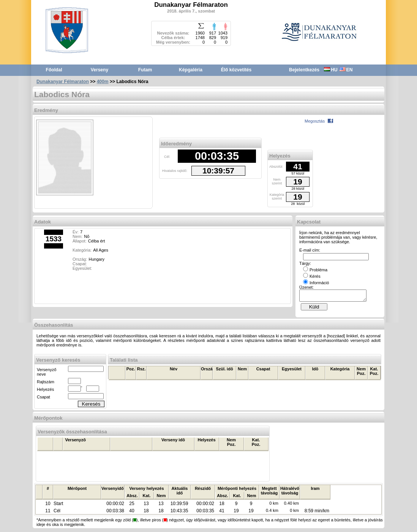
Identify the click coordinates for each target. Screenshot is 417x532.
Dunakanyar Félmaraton (63, 82)
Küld (314, 309)
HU (331, 70)
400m (103, 82)
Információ (316, 283)
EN (346, 70)
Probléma (315, 270)
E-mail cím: (310, 250)
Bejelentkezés (304, 70)
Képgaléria (191, 70)
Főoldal (54, 70)
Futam (145, 70)
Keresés (91, 406)
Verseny (100, 70)
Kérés (312, 276)
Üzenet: (306, 287)
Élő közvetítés (236, 70)
